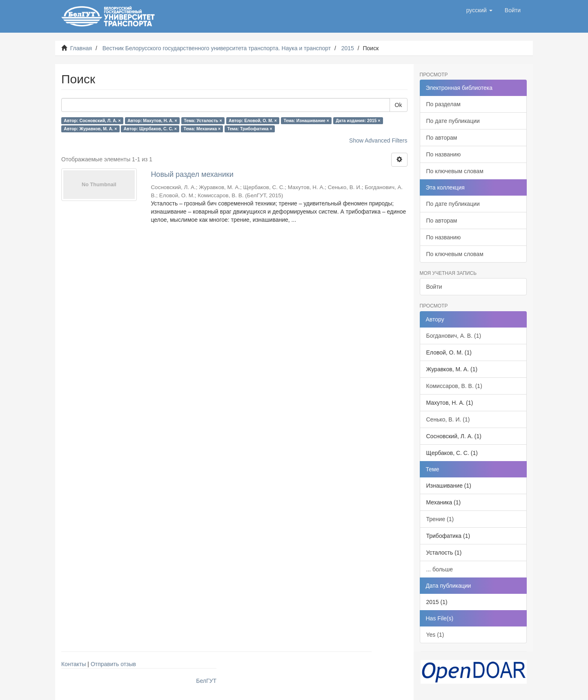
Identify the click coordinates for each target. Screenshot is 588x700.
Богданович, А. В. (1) (454, 336)
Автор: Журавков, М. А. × (90, 129)
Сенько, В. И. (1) (448, 419)
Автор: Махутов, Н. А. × (152, 120)
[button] (479, 10)
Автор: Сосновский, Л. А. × (92, 120)
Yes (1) (435, 635)
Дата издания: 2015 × (358, 120)
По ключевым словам (455, 171)
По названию (444, 154)
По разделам (443, 104)
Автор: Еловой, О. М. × (253, 120)
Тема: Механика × (202, 129)
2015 (348, 48)
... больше (440, 569)
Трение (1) (440, 519)
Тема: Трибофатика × (250, 129)
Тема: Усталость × (203, 120)
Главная (81, 48)
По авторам (442, 138)
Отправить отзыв (113, 664)
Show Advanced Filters (378, 140)
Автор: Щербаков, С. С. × (150, 129)
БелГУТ (206, 681)
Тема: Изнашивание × (306, 120)
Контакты (73, 664)
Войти (434, 287)
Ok (399, 105)
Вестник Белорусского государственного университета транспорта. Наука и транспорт (217, 48)
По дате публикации (453, 121)
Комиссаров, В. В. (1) (454, 386)
